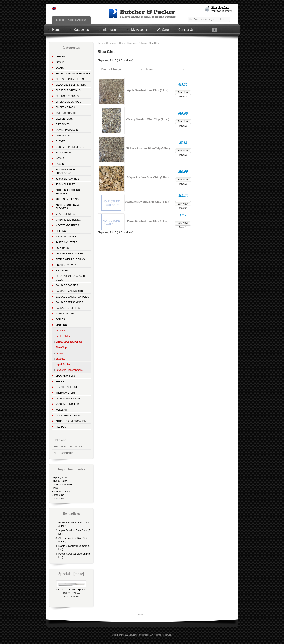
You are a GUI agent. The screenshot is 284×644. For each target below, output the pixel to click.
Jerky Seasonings (67, 179)
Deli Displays (64, 119)
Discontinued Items (68, 415)
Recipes (61, 427)
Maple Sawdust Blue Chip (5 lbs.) (148, 177)
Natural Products (68, 237)
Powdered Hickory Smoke (69, 370)
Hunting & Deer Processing (66, 171)
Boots (60, 68)
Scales (60, 319)
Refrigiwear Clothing (70, 259)
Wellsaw (61, 410)
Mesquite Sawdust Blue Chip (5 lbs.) (148, 202)
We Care (163, 30)
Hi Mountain (63, 153)
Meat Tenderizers (67, 225)
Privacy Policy (60, 481)
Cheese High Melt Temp (71, 79)
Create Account (77, 20)
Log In (60, 20)
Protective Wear (67, 265)
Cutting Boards (66, 113)
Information (110, 30)
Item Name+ (148, 69)
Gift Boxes (63, 124)
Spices (60, 382)
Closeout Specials (68, 90)
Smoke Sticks (63, 336)
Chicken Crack (65, 107)
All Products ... (65, 453)
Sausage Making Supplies (72, 297)
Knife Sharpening (67, 199)
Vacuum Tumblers (67, 404)
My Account (139, 30)
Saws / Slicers (65, 314)
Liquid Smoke (63, 364)
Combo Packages (67, 130)
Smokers (60, 330)
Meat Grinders (65, 214)
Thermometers (66, 393)
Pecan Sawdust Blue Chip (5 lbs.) (148, 221)
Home (56, 30)
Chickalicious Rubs (68, 102)
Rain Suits (62, 271)
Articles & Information (71, 421)
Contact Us (186, 30)
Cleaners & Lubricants (71, 85)
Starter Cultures (67, 387)
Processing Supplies (69, 254)
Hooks (60, 158)
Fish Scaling (64, 136)
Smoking (111, 43)
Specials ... (61, 440)
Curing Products (67, 96)
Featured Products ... (69, 447)
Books (60, 62)
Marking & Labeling (68, 220)
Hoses (60, 164)
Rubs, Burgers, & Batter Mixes (72, 278)
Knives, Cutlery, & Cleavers (67, 207)
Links (55, 488)
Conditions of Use (62, 484)
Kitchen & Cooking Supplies (68, 192)
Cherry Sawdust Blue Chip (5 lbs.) (148, 119)
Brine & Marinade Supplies (73, 74)
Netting (61, 231)
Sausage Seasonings (69, 302)
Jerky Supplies (65, 184)
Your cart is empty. (222, 11)
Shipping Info (59, 477)
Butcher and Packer (140, 635)
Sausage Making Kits (69, 291)
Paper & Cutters (66, 242)
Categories (81, 30)
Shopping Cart (220, 7)
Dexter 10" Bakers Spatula (71, 588)
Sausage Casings (67, 285)
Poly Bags (62, 248)
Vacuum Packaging (68, 399)
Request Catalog (61, 491)
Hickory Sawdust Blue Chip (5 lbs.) (148, 148)
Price (183, 69)
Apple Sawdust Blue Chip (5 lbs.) (148, 90)
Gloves (60, 141)
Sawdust (60, 359)
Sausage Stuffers (68, 308)
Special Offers (66, 376)
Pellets (59, 353)
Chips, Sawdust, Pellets (132, 43)
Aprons (61, 57)
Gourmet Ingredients (70, 147)
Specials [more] (71, 574)
